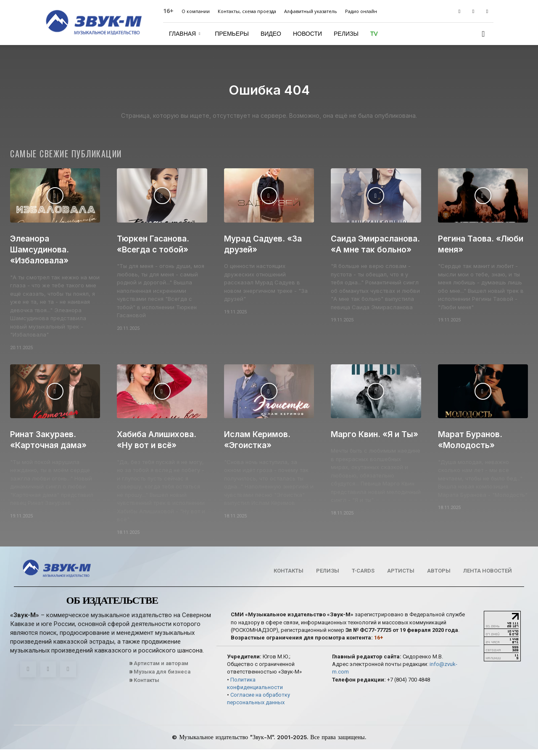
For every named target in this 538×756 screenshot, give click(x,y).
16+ (168, 11)
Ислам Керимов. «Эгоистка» (261, 446)
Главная (185, 34)
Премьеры (232, 34)
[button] (483, 34)
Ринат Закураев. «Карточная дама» (52, 446)
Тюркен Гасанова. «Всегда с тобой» (156, 251)
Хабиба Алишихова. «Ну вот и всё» (160, 446)
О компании (196, 11)
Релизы (346, 34)
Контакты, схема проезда (247, 11)
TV (374, 34)
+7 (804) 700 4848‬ (409, 686)
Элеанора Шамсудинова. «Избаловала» (42, 256)
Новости (307, 34)
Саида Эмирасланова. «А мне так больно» (372, 256)
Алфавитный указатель (311, 11)
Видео (271, 34)
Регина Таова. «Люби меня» (468, 251)
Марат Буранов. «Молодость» (473, 446)
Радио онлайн (361, 11)
